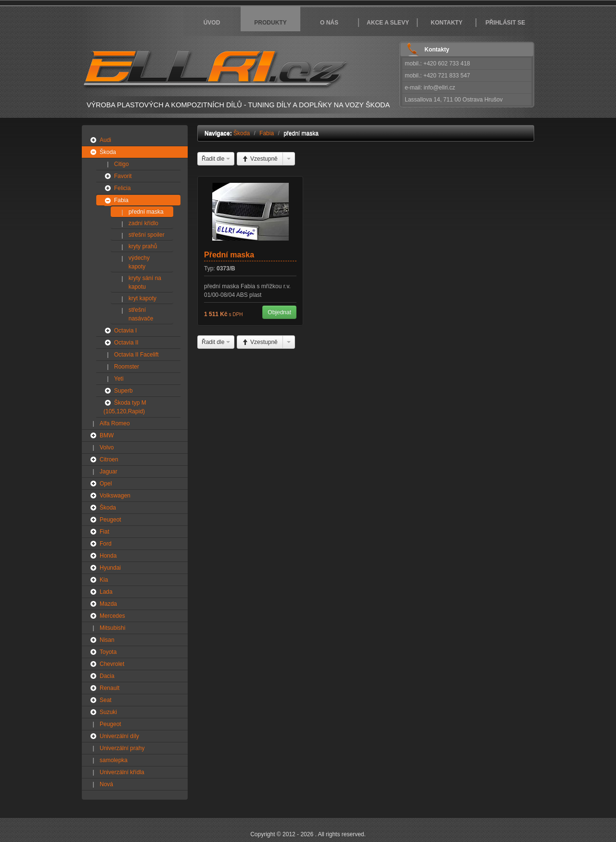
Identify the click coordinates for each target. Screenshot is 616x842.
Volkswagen (115, 496)
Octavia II (126, 343)
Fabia (121, 200)
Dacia (107, 676)
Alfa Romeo (115, 423)
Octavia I (125, 331)
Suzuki (108, 712)
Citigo (122, 164)
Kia (104, 580)
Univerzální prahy (122, 748)
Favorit (123, 176)
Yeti (119, 379)
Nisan (107, 640)
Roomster (127, 367)
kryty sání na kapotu (145, 282)
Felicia (122, 188)
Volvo (107, 447)
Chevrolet (112, 664)
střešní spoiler (147, 235)
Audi (105, 140)
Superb (123, 391)
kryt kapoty (142, 298)
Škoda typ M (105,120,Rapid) (125, 407)
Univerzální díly (119, 736)
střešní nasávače (141, 314)
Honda (108, 556)
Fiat (104, 532)
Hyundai (110, 568)
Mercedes (112, 616)
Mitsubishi (112, 628)
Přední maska (229, 255)
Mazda (108, 604)
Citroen (109, 459)
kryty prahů (143, 246)
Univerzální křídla (122, 772)
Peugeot (110, 520)
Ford (106, 544)
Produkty (270, 23)
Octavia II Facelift (136, 355)
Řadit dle (216, 159)
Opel (106, 484)
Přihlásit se (506, 23)
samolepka (114, 760)
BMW (107, 435)
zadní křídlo (143, 223)
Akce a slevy (388, 23)
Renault (109, 688)
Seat (106, 700)
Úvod (212, 23)
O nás (329, 23)
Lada (106, 592)
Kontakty (447, 23)
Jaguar (109, 472)
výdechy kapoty (139, 262)
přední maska (146, 212)
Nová (106, 784)
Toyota (108, 652)
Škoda (108, 152)
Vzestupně (260, 159)
